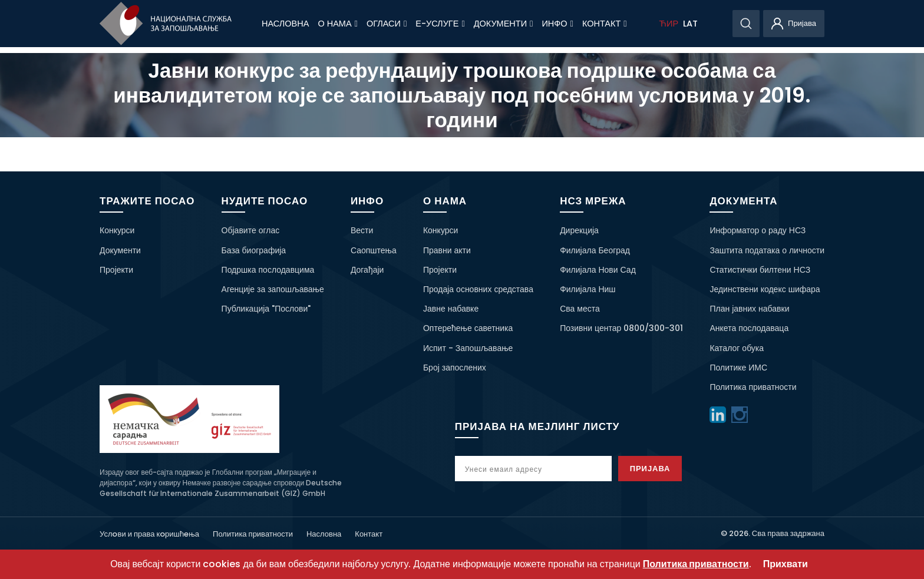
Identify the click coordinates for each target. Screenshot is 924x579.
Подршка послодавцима (268, 270)
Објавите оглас (251, 230)
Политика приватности (753, 387)
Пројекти (116, 270)
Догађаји (367, 270)
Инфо (557, 24)
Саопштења (374, 250)
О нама (337, 24)
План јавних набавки (749, 309)
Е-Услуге (440, 24)
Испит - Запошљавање (468, 348)
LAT (690, 24)
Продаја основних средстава (478, 289)
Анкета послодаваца (749, 328)
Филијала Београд (595, 250)
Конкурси (117, 230)
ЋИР (669, 24)
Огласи (387, 24)
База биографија (254, 250)
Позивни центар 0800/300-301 (621, 328)
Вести (362, 230)
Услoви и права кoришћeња (149, 534)
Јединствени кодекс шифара (765, 289)
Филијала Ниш (588, 289)
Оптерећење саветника (468, 328)
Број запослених (455, 368)
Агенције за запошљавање (273, 289)
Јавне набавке (451, 309)
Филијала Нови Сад (598, 270)
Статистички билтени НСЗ (760, 270)
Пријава (652, 469)
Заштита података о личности (767, 250)
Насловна (285, 24)
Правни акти (447, 250)
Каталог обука (737, 348)
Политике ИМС (738, 368)
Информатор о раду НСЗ (758, 230)
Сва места (580, 309)
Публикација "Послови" (266, 309)
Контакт (605, 24)
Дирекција (579, 230)
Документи (504, 24)
